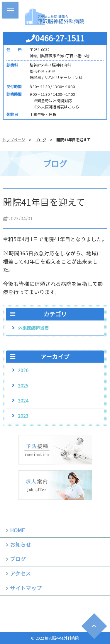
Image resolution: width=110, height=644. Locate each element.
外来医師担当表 (33, 328)
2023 (23, 416)
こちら (73, 107)
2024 (23, 400)
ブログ (41, 140)
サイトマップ (26, 588)
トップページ (14, 140)
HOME (17, 530)
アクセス (20, 573)
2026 (23, 370)
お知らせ (21, 545)
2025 (23, 385)
